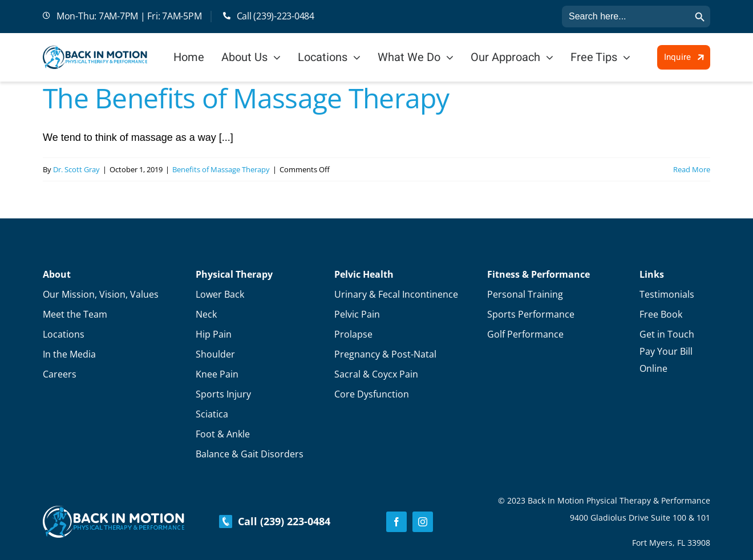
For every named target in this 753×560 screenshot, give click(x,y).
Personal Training (525, 294)
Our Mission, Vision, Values (101, 294)
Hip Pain (214, 334)
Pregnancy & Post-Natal (385, 354)
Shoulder (215, 354)
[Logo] (95, 51)
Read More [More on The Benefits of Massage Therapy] (692, 169)
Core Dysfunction (372, 394)
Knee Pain (217, 374)
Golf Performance (525, 334)
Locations (64, 334)
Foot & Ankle (223, 434)
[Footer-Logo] (114, 511)
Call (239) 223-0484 (275, 521)
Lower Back (220, 294)
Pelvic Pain (357, 314)
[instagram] (423, 522)
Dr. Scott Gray (76, 169)
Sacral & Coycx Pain (376, 374)
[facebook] (396, 522)
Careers (60, 374)
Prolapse (353, 334)
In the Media (69, 354)
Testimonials (667, 294)
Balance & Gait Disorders (250, 454)
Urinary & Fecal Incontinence (396, 294)
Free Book (661, 314)
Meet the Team (75, 314)
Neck (206, 314)
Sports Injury (223, 394)
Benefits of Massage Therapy (221, 169)
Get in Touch (667, 334)
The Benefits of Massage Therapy (246, 98)
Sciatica (212, 414)
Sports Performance (531, 314)
